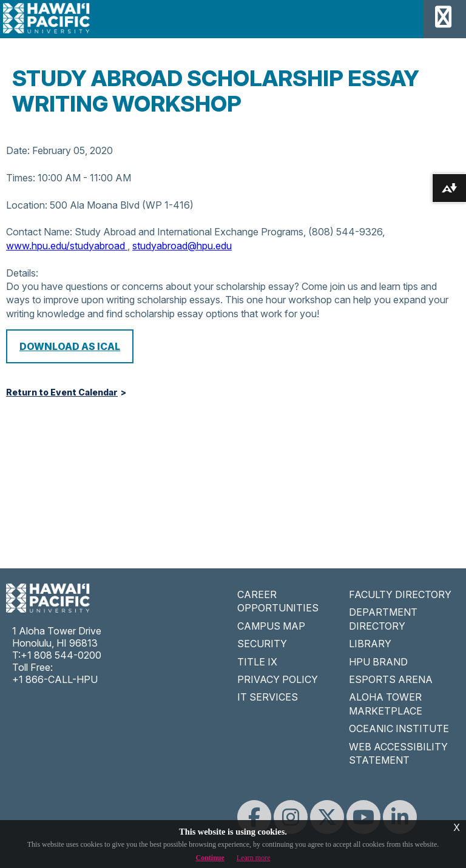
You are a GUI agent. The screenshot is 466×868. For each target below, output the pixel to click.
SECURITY (262, 644)
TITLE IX (257, 662)
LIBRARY (370, 644)
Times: (21, 178)
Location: (27, 205)
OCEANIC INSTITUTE (399, 728)
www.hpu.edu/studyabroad (67, 246)
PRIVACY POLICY (278, 679)
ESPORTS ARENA (391, 679)
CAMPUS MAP (271, 626)
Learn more (254, 858)
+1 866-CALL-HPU (55, 679)
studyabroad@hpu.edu (182, 246)
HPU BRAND (378, 662)
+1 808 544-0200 (61, 655)
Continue (210, 858)
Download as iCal (70, 346)
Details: (22, 273)
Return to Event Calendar (62, 392)
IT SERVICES (268, 697)
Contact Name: (39, 232)
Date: (18, 150)
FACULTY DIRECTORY (400, 594)
